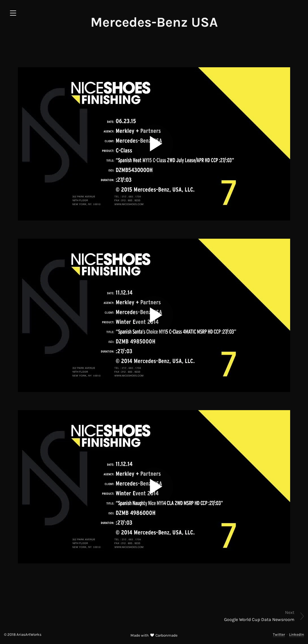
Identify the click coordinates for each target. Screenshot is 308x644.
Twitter (279, 634)
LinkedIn (297, 634)
